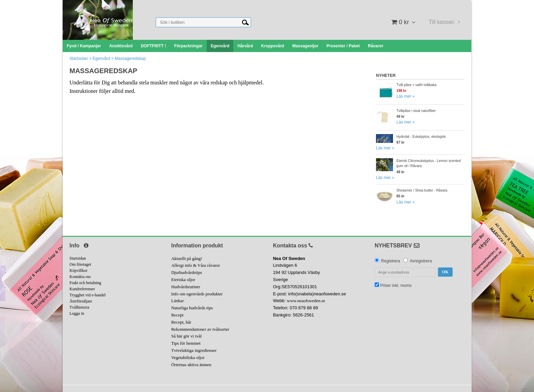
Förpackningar (188, 46)
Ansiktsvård (121, 46)
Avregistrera (421, 261)
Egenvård (220, 46)
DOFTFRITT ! (153, 46)
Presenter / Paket (343, 46)
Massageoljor (305, 46)
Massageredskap (130, 59)
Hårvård (245, 46)
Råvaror (375, 46)
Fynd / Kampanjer (84, 46)
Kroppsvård (273, 46)
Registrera (390, 261)
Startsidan (79, 59)
